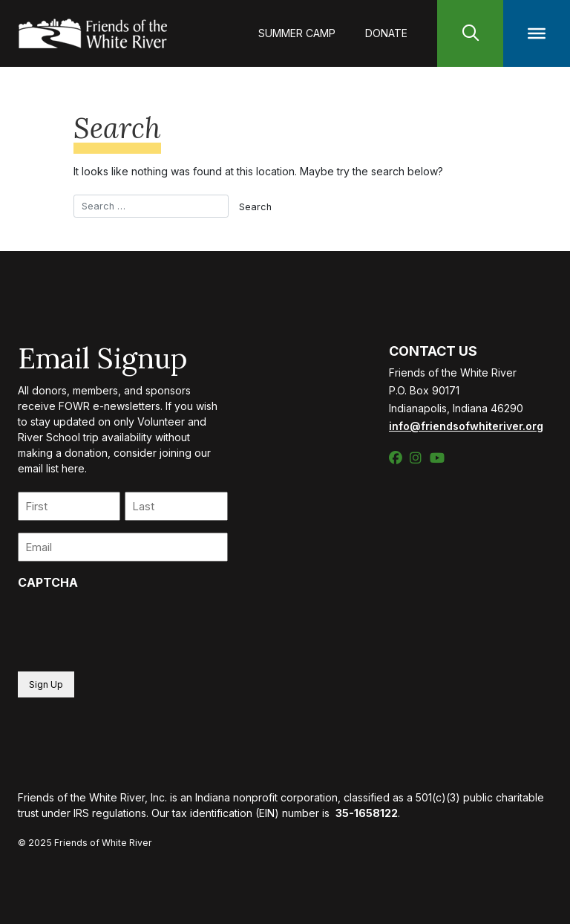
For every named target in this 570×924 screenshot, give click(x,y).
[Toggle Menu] (537, 33)
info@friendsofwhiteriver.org (466, 426)
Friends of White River (103, 843)
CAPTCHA (48, 582)
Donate (386, 33)
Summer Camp (297, 33)
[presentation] (131, 626)
